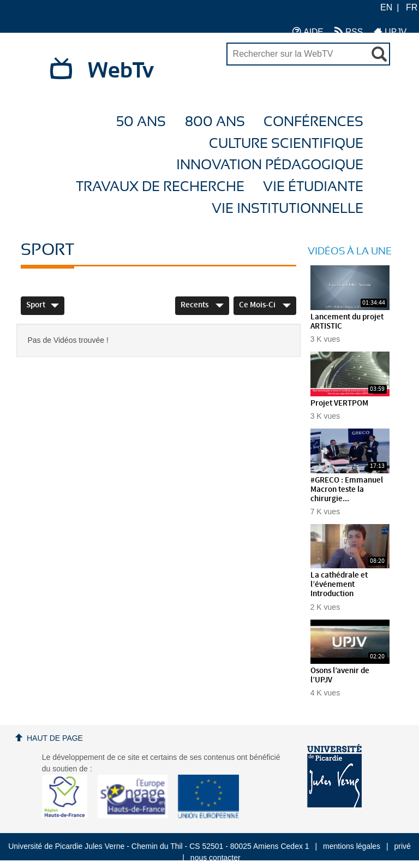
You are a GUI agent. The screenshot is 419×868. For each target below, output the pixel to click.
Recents (202, 305)
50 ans (141, 122)
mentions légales (352, 846)
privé (403, 846)
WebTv (121, 71)
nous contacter (216, 858)
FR (412, 7)
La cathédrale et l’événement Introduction (339, 585)
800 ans (215, 122)
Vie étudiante (313, 187)
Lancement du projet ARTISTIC (347, 322)
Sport (43, 305)
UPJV (390, 31)
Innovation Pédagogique (270, 165)
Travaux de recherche (160, 187)
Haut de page (55, 738)
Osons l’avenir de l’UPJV (340, 676)
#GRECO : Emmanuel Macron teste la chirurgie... (347, 490)
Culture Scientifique (286, 144)
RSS (349, 31)
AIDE (308, 31)
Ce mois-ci (265, 305)
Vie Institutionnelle (288, 209)
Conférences (313, 122)
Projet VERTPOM (339, 403)
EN (386, 7)
